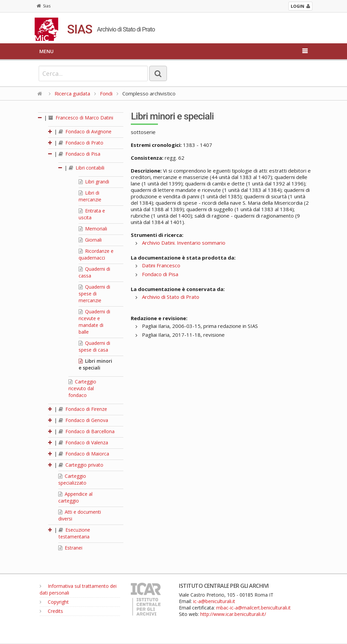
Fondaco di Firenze (83, 409)
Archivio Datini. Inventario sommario (184, 243)
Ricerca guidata (72, 93)
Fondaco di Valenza (83, 442)
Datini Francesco (161, 265)
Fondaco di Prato (81, 143)
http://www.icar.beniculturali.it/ (233, 614)
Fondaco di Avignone (85, 131)
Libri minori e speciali (95, 364)
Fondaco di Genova (83, 420)
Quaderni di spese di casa (94, 346)
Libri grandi (94, 182)
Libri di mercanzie (90, 196)
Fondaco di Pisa (79, 154)
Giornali (90, 240)
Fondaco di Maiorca (84, 454)
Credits (51, 611)
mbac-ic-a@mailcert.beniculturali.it (253, 608)
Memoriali (93, 229)
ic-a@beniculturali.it (214, 601)
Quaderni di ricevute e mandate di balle (94, 322)
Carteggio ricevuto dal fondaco (82, 388)
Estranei (70, 548)
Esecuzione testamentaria (74, 533)
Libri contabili (87, 168)
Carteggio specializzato (72, 479)
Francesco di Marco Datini (81, 118)
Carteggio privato (81, 465)
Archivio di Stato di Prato (171, 297)
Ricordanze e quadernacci (96, 254)
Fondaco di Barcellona (87, 431)
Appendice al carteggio (75, 497)
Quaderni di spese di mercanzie (94, 294)
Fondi (106, 93)
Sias (44, 6)
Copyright (54, 602)
